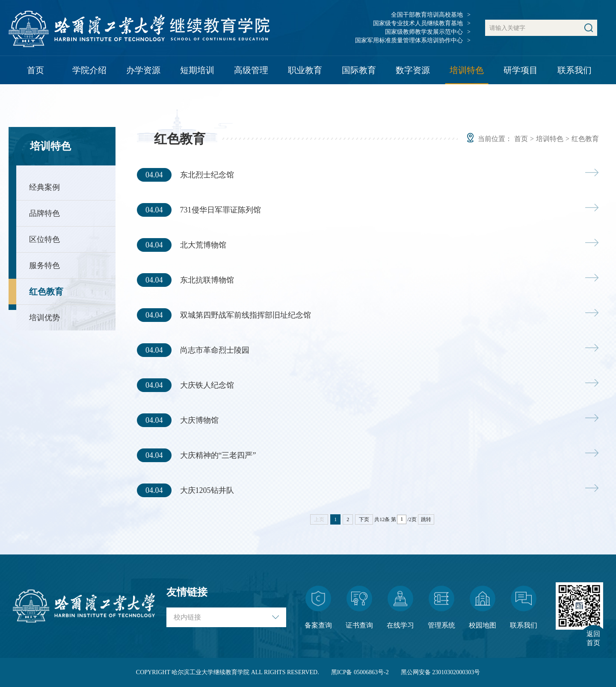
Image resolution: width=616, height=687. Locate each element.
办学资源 (143, 70)
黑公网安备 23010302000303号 (441, 672)
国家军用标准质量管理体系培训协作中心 (409, 40)
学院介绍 (89, 70)
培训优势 (44, 318)
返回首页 (593, 638)
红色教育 (46, 292)
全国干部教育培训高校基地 (427, 15)
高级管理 (251, 70)
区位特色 (44, 239)
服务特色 (44, 265)
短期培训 (197, 70)
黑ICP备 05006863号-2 (360, 672)
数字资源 (413, 70)
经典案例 (44, 187)
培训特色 (467, 70)
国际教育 (359, 70)
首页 (36, 70)
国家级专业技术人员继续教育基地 (418, 23)
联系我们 (575, 70)
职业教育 (305, 70)
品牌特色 (44, 213)
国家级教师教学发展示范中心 (424, 32)
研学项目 (521, 70)
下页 (364, 519)
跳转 (426, 519)
